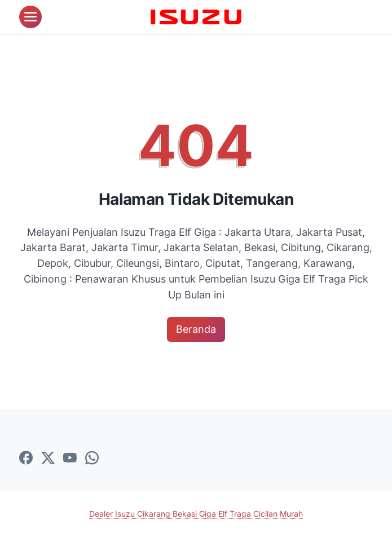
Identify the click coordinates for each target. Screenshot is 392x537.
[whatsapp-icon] (92, 459)
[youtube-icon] (70, 459)
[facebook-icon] (26, 459)
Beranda (196, 329)
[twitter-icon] (48, 459)
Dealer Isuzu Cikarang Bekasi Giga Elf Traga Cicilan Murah (196, 514)
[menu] (30, 17)
